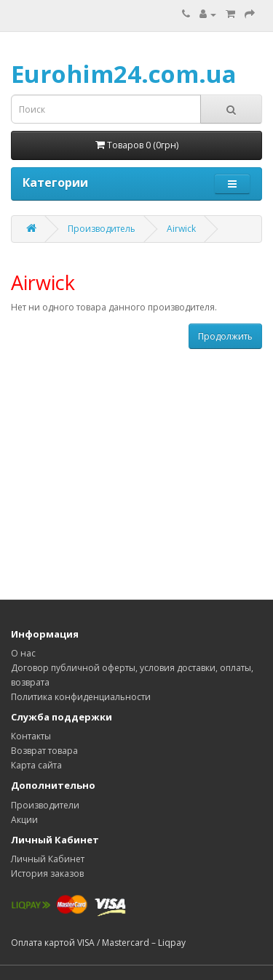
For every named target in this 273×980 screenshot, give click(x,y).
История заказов (47, 873)
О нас (23, 653)
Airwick (181, 229)
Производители (45, 805)
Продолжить (225, 336)
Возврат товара (44, 751)
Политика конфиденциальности (81, 697)
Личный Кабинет (48, 859)
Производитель (102, 229)
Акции (24, 820)
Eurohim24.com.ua (124, 74)
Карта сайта (36, 765)
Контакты (31, 736)
